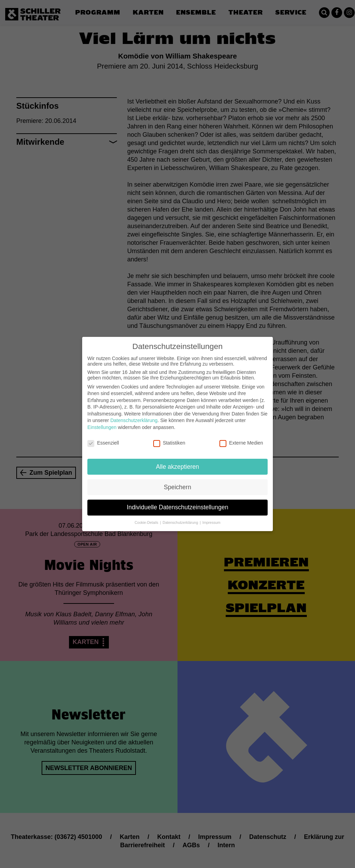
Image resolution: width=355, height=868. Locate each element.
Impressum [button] (211, 516)
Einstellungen (102, 421)
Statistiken (169, 436)
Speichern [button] (178, 480)
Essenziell (103, 436)
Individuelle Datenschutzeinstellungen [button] (178, 501)
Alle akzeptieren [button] (178, 460)
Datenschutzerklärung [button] (181, 516)
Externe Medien (241, 436)
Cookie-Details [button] (147, 516)
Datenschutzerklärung (134, 414)
